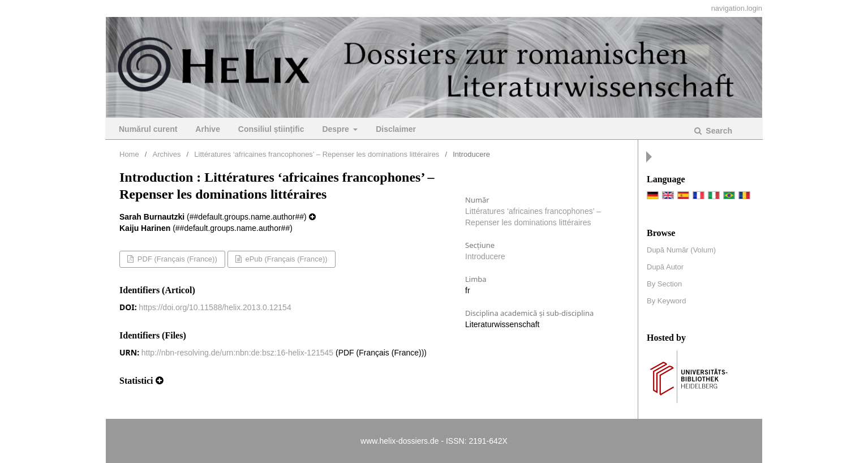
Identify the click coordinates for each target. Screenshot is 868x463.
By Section (664, 284)
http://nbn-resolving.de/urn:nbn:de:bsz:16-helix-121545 (237, 353)
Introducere (485, 256)
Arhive (208, 129)
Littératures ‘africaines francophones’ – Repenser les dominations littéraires (317, 154)
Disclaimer (396, 129)
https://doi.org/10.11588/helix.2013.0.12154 (215, 307)
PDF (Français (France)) (176, 259)
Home (129, 154)
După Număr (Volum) (681, 250)
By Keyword (666, 301)
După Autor (665, 267)
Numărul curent (148, 129)
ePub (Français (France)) (285, 259)
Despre (336, 129)
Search (718, 131)
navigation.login (737, 8)
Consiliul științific (271, 129)
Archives (167, 154)
